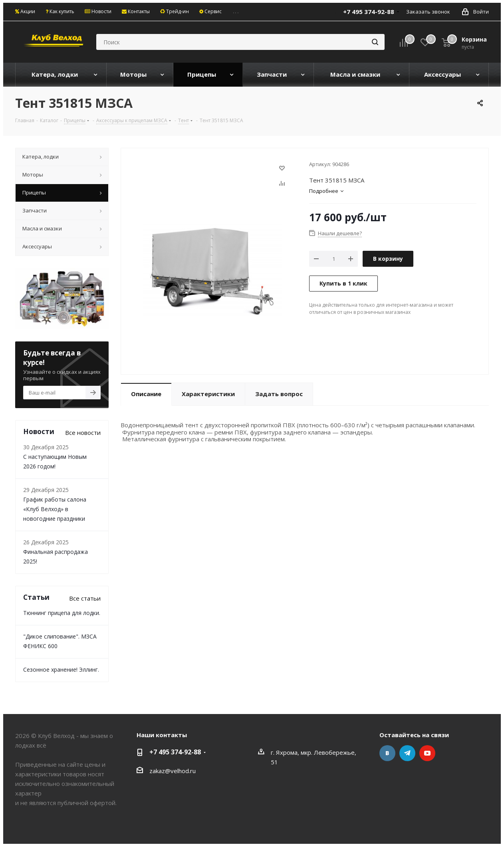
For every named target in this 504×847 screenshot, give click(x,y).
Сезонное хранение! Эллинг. (61, 669)
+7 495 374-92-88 (369, 12)
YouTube (427, 753)
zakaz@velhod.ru (173, 771)
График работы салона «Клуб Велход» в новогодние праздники (55, 509)
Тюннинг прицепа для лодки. (62, 613)
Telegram (407, 753)
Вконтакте (387, 753)
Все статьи (85, 598)
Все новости (83, 432)
